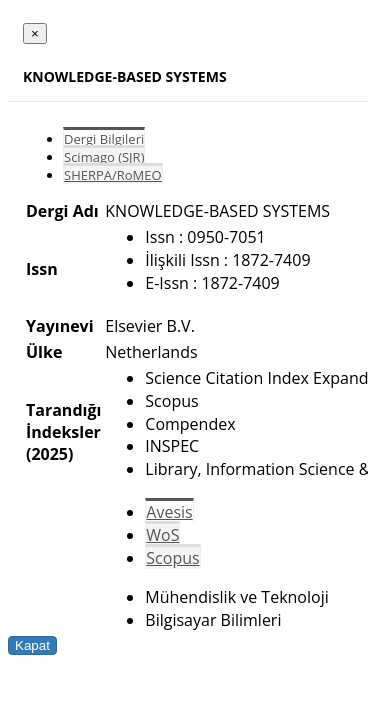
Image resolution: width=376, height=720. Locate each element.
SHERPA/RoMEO (113, 175)
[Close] (35, 33)
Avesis (169, 512)
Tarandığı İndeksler (63, 421)
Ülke (44, 352)
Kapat (32, 645)
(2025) (49, 454)
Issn (42, 269)
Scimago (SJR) (104, 157)
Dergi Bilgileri (104, 139)
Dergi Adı (62, 211)
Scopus (172, 558)
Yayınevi (60, 326)
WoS (162, 535)
